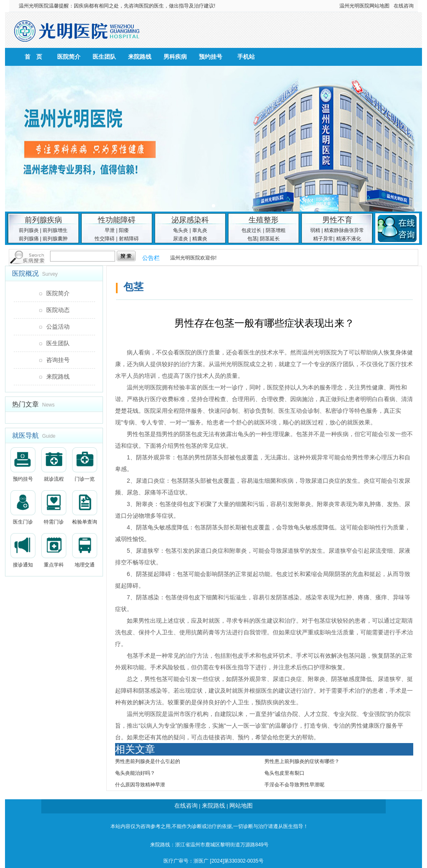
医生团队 (104, 57)
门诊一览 (85, 465)
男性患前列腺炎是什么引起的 (148, 761)
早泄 (110, 230)
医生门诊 (23, 508)
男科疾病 (175, 57)
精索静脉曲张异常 (344, 230)
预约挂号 (211, 57)
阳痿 (124, 230)
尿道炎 (181, 239)
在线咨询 (404, 6)
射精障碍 (129, 239)
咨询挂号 (58, 360)
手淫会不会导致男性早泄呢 (294, 785)
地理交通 (85, 550)
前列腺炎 (29, 230)
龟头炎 (181, 230)
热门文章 (25, 404)
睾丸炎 (200, 230)
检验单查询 (85, 508)
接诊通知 (23, 550)
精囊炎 (200, 239)
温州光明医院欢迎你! (193, 258)
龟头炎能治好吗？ (135, 773)
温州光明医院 (34, 6)
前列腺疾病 (43, 220)
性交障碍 (105, 239)
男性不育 (337, 220)
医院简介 (69, 57)
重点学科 (54, 550)
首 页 (33, 57)
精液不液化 (349, 239)
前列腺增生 (55, 230)
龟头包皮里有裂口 (284, 773)
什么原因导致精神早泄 (140, 785)
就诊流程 (54, 465)
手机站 (246, 57)
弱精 (315, 230)
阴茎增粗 (276, 230)
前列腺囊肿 (55, 239)
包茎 (252, 239)
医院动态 (58, 310)
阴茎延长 (270, 239)
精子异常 (323, 239)
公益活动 (58, 327)
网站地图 (379, 6)
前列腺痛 (29, 239)
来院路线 (140, 57)
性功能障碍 (117, 220)
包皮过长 (251, 230)
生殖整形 (264, 220)
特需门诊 (54, 508)
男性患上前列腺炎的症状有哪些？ (302, 761)
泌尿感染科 (190, 220)
